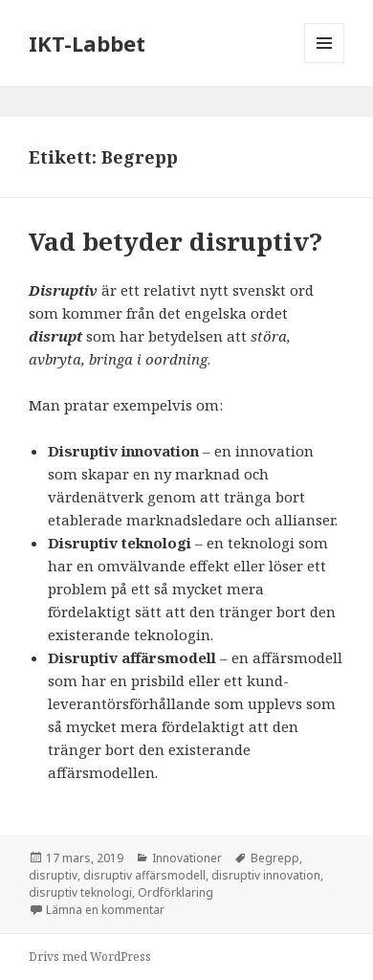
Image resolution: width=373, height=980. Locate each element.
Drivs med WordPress (90, 957)
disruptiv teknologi (80, 892)
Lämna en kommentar (105, 910)
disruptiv (53, 875)
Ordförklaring (176, 892)
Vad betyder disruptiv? (176, 241)
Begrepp (275, 858)
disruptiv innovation (266, 875)
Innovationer (187, 858)
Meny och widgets (325, 63)
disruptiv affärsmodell (144, 875)
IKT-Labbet (87, 43)
